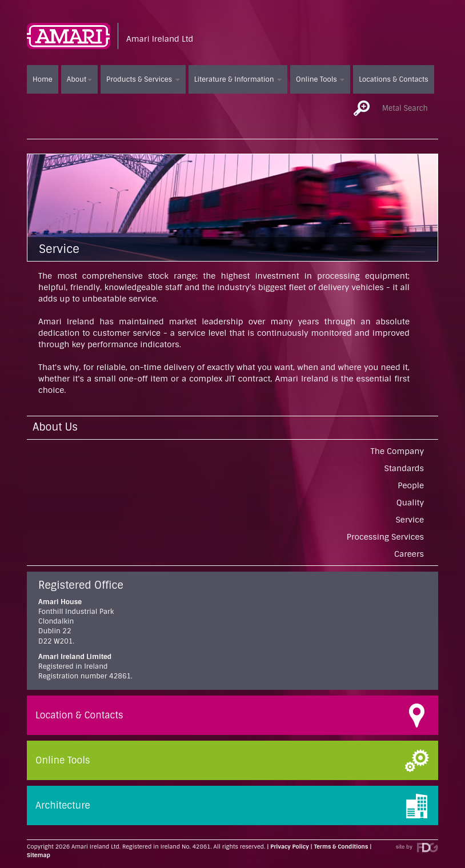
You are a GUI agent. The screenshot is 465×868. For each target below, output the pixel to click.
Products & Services (143, 79)
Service (410, 520)
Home (43, 79)
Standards (404, 468)
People (411, 485)
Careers (409, 554)
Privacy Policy (289, 847)
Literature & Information (238, 79)
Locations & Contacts (393, 79)
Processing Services (385, 537)
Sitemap (39, 855)
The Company (397, 451)
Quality (410, 503)
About (79, 79)
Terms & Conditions (341, 847)
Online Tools (320, 79)
